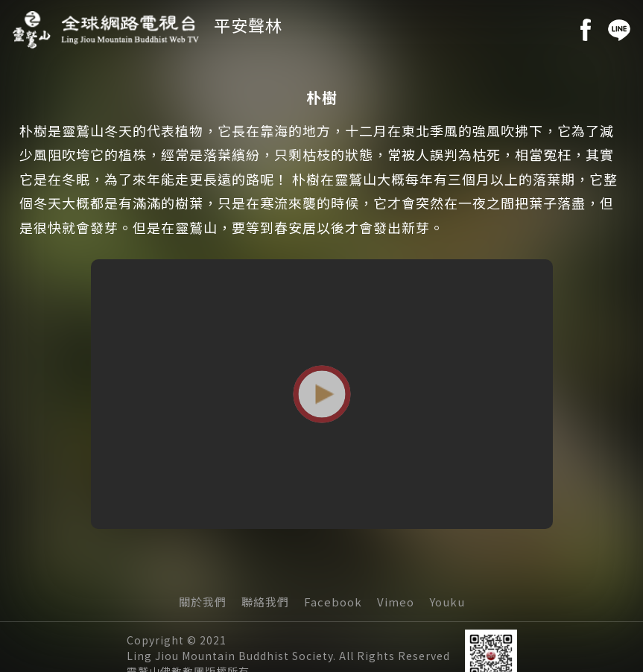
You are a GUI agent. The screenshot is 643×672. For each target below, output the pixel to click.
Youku (447, 602)
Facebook (333, 602)
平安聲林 (248, 25)
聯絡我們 (265, 602)
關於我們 (203, 602)
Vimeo (396, 602)
